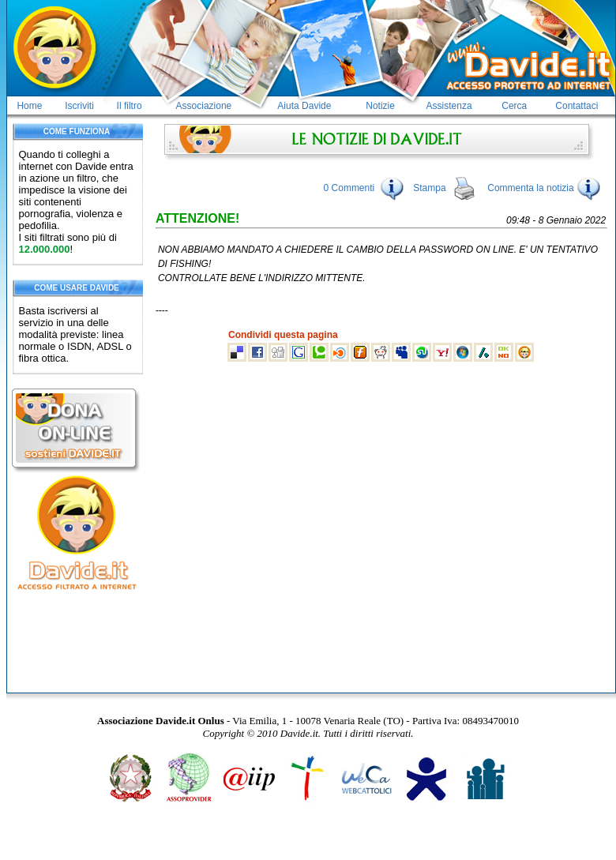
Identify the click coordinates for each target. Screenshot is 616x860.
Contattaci (577, 106)
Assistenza (449, 106)
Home (29, 106)
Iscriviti (79, 106)
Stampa (429, 188)
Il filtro (130, 106)
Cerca (514, 106)
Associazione (204, 106)
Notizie (380, 106)
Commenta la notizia (544, 188)
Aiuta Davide (304, 106)
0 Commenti (349, 188)
